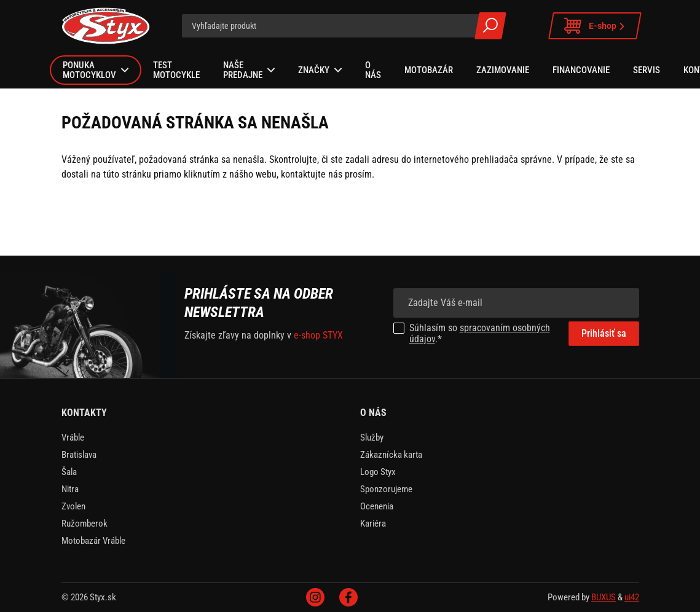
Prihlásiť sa (604, 333)
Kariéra (373, 524)
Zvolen (73, 506)
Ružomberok (85, 524)
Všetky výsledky (490, 26)
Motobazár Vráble (93, 541)
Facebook (348, 597)
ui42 (632, 597)
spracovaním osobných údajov (480, 333)
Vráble (73, 437)
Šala (69, 472)
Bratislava (79, 455)
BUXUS (604, 597)
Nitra (70, 489)
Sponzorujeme (386, 489)
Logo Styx (378, 472)
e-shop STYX (318, 335)
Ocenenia (377, 506)
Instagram (315, 597)
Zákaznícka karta (391, 455)
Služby (372, 437)
